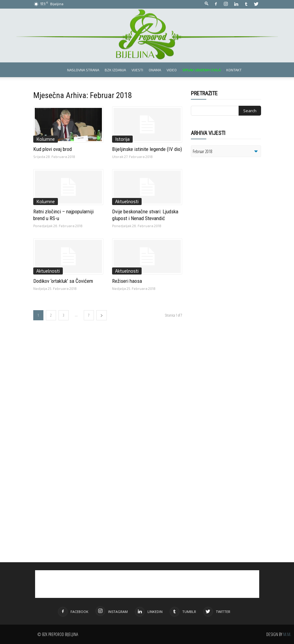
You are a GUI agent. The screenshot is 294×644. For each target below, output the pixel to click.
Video (172, 70)
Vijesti (137, 70)
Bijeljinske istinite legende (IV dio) (147, 149)
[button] (207, 4)
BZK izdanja (115, 70)
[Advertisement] (239, 241)
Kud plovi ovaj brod (52, 149)
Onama (155, 70)
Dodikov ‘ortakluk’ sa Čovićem (63, 281)
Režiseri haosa (127, 281)
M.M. (287, 634)
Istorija (122, 139)
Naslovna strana (83, 70)
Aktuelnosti (127, 201)
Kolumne (46, 139)
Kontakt (234, 70)
